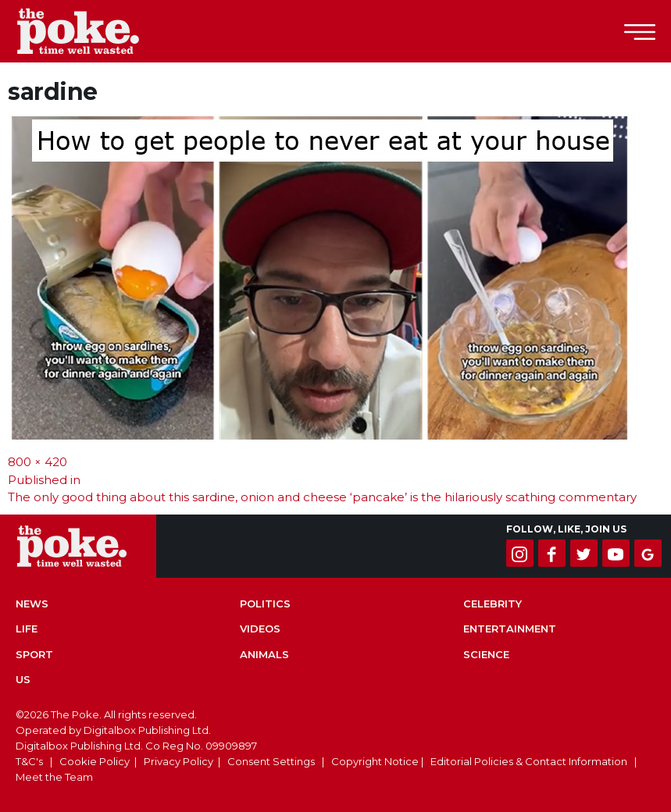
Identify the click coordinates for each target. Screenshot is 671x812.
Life (27, 629)
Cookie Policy (95, 761)
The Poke (98, 31)
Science (486, 654)
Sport (34, 654)
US (23, 679)
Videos (260, 629)
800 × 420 (37, 462)
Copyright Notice (375, 761)
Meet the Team (54, 777)
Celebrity (493, 604)
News (32, 604)
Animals (264, 654)
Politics (265, 604)
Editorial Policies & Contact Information (529, 761)
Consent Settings (271, 761)
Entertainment (510, 629)
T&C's (29, 761)
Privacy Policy (178, 761)
